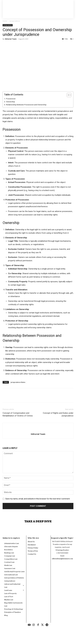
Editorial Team (11, 39)
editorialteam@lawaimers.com (62, 559)
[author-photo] (38, 430)
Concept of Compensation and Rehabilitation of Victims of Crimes (18, 414)
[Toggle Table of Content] (68, 95)
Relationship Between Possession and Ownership (26, 105)
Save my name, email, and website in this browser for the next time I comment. (38, 499)
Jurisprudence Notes (18, 382)
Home (5, 21)
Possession (11, 99)
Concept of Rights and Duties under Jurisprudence (58, 414)
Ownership (10, 102)
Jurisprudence (15, 21)
